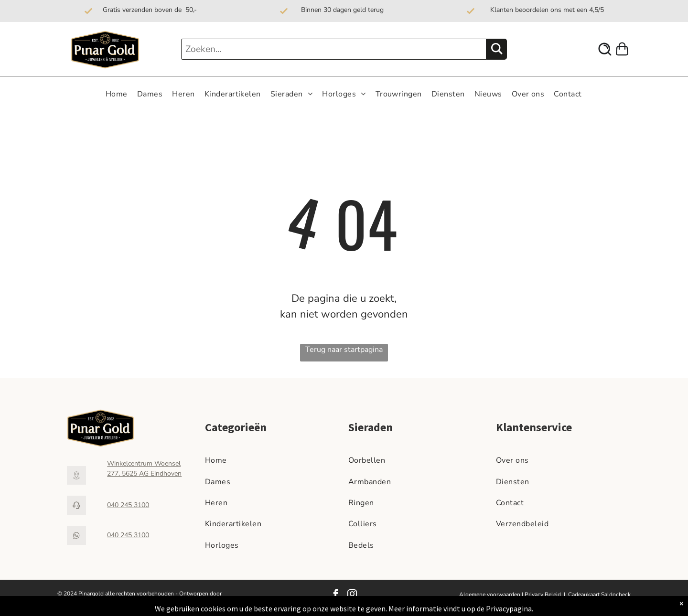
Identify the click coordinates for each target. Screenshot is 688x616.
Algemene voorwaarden (490, 595)
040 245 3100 (128, 505)
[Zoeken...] (334, 49)
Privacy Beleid (543, 595)
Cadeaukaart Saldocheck (599, 595)
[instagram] (352, 595)
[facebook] (336, 595)
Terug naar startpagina (344, 350)
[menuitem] (117, 94)
